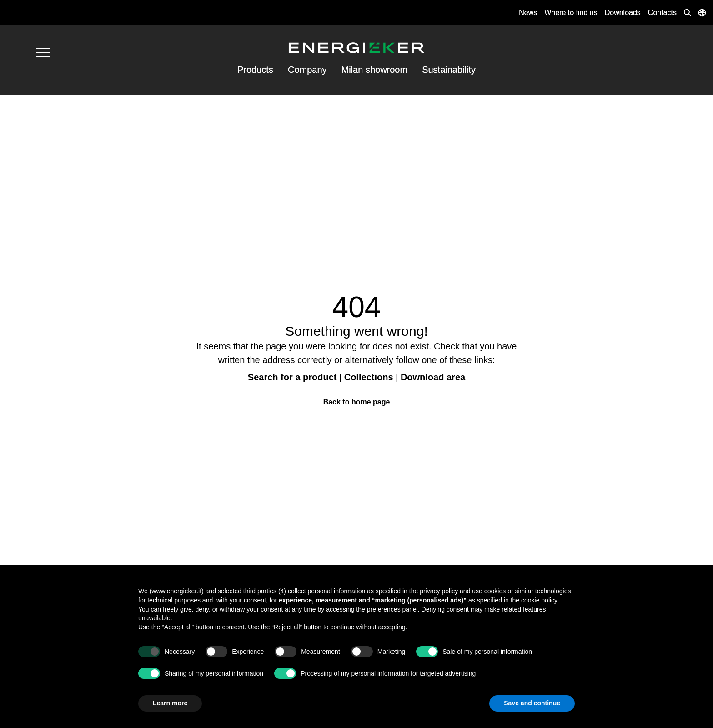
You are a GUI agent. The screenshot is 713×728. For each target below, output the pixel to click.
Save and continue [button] (532, 703)
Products (255, 70)
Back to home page (357, 402)
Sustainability (449, 70)
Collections (369, 377)
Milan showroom (375, 70)
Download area (433, 377)
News (528, 13)
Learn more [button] (170, 703)
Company (307, 70)
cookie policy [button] (539, 600)
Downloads (623, 13)
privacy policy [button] (439, 591)
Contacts (662, 13)
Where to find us (571, 13)
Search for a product (292, 377)
